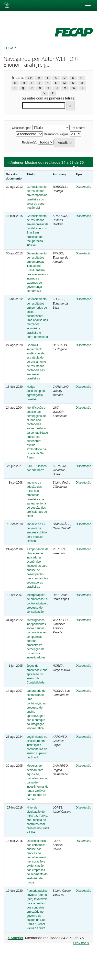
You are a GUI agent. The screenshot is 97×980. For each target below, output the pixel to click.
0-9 (30, 78)
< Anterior (16, 162)
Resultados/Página (56, 134)
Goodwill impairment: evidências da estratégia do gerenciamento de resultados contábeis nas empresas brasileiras (36, 362)
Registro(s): (30, 143)
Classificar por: (22, 128)
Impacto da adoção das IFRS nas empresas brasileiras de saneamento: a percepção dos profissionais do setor (37, 499)
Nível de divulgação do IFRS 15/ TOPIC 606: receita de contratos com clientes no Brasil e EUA (38, 820)
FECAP (10, 48)
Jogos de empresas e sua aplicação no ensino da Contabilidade (37, 674)
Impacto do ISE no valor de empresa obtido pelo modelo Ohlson (37, 533)
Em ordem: (78, 128)
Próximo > (81, 167)
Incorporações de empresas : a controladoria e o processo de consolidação (38, 603)
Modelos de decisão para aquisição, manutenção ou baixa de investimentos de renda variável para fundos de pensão (38, 782)
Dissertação (83, 187)
